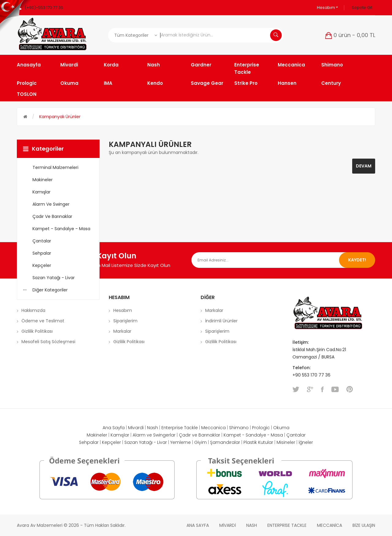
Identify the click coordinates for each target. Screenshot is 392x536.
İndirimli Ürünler (221, 321)
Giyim (200, 442)
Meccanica (213, 428)
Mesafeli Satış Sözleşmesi (48, 342)
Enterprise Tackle (180, 428)
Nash (153, 428)
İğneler (306, 442)
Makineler (97, 435)
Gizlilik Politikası (37, 331)
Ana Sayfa (114, 428)
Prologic (261, 428)
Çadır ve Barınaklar (200, 435)
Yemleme (181, 442)
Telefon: (302, 368)
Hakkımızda (33, 310)
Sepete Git (362, 7)
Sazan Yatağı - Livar (146, 442)
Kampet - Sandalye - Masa (253, 435)
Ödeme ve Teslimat (43, 321)
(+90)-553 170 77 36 (44, 7)
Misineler (286, 442)
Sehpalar (89, 442)
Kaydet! (357, 260)
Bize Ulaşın (364, 525)
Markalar (122, 331)
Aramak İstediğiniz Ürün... (276, 35)
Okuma (281, 428)
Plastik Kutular (258, 442)
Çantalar (296, 435)
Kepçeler (111, 442)
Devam (364, 166)
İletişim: (301, 342)
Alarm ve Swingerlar (154, 435)
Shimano (239, 428)
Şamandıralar (225, 442)
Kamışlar (120, 435)
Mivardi (136, 428)
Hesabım (328, 7)
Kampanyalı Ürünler (60, 117)
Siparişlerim (125, 321)
